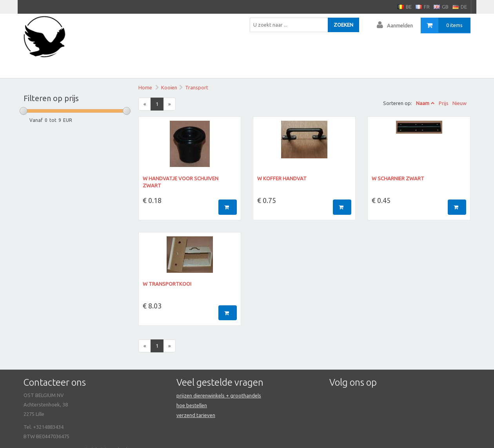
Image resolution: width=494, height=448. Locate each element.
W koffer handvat (282, 178)
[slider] (24, 111)
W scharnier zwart (398, 178)
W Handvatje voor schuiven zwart (181, 182)
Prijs (444, 103)
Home (145, 87)
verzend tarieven (196, 415)
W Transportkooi (167, 284)
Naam (423, 103)
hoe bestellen (192, 405)
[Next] (169, 104)
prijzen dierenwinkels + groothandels (219, 395)
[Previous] (145, 104)
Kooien (169, 87)
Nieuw (459, 103)
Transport (197, 87)
